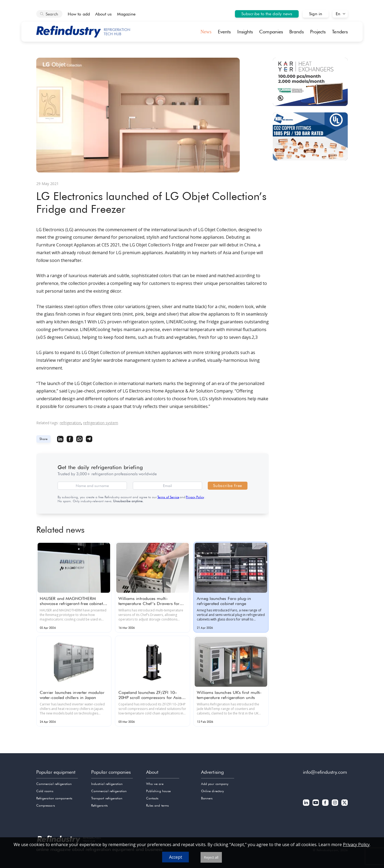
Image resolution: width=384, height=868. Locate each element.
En (338, 14)
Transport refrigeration (107, 798)
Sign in (316, 14)
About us (104, 14)
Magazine (126, 14)
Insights (245, 32)
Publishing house (158, 791)
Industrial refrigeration (107, 784)
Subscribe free (228, 486)
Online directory (212, 791)
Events (224, 32)
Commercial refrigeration (54, 784)
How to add (79, 14)
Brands (297, 32)
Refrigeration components (54, 798)
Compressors (46, 805)
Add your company (215, 784)
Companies (271, 32)
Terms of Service (168, 497)
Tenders (340, 32)
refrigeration (70, 423)
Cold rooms (45, 791)
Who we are (155, 784)
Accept (176, 857)
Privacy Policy (195, 497)
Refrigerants (99, 805)
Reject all (211, 857)
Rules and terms (157, 805)
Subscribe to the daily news (267, 14)
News (206, 32)
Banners (207, 798)
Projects (318, 32)
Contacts (152, 798)
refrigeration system (101, 423)
